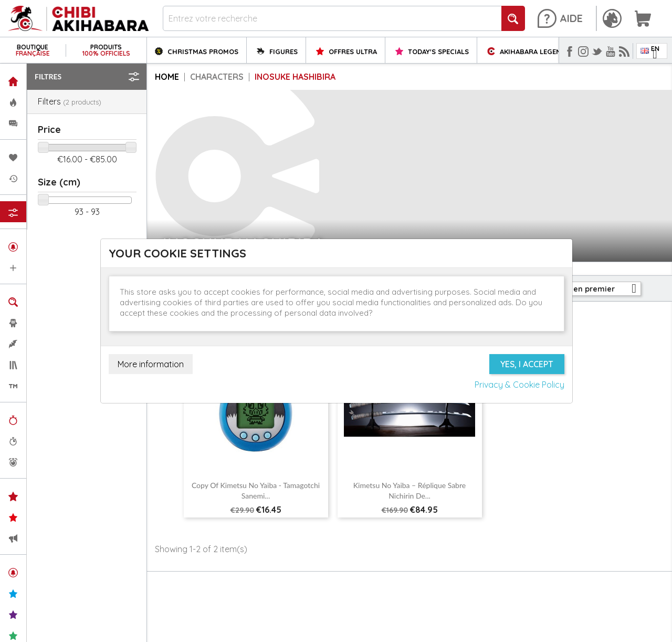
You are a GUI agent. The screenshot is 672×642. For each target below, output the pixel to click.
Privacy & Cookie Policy (519, 385)
